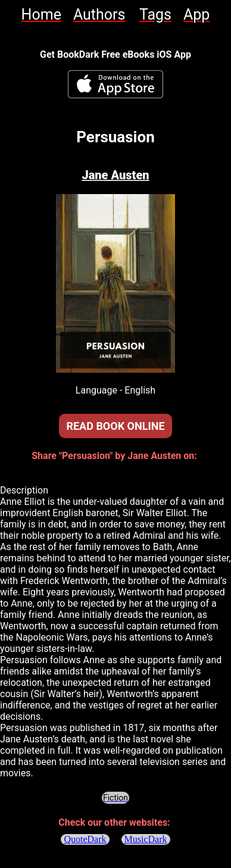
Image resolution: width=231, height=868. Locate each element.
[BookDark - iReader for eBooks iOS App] (115, 84)
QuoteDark (85, 839)
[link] (41, 15)
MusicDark (146, 839)
